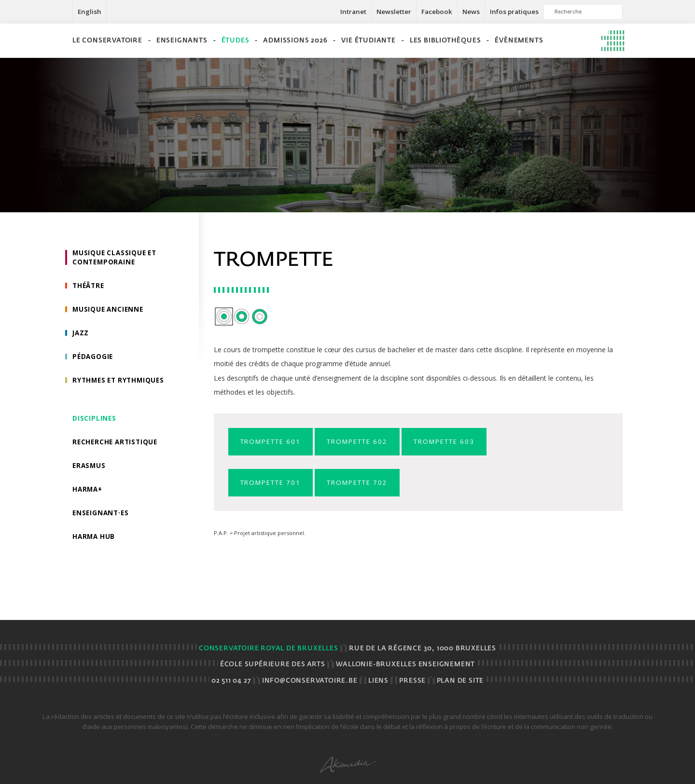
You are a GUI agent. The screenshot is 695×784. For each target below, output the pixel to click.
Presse (412, 681)
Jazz (81, 335)
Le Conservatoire (107, 41)
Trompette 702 (368, 483)
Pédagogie (94, 359)
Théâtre (90, 287)
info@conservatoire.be (310, 681)
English (90, 12)
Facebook (437, 12)
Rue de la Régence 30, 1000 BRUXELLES (423, 649)
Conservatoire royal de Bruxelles (269, 649)
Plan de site (460, 681)
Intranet (353, 12)
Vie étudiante (368, 41)
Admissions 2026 (295, 41)
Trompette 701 (274, 483)
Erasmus (90, 470)
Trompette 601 (274, 442)
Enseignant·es (102, 518)
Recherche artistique (117, 446)
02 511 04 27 (231, 681)
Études (236, 41)
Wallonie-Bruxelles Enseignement (405, 665)
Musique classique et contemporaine (117, 258)
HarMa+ (88, 494)
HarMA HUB (95, 543)
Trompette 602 (368, 442)
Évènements (519, 41)
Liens (378, 681)
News (471, 12)
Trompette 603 (461, 442)
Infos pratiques (514, 12)
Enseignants (182, 41)
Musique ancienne (109, 311)
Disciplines (95, 422)
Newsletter (394, 12)
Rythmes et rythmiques (121, 383)
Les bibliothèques (445, 41)
